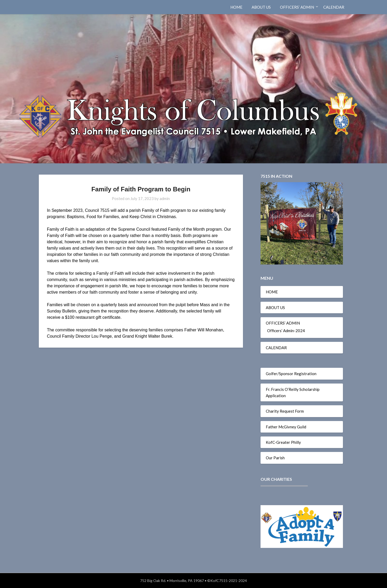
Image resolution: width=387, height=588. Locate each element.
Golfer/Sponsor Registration (291, 374)
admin (165, 198)
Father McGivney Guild (286, 427)
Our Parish (275, 458)
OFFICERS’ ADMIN (297, 7)
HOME (236, 7)
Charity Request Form (285, 411)
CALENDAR (334, 7)
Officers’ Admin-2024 (286, 331)
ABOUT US (261, 7)
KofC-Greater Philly (283, 442)
